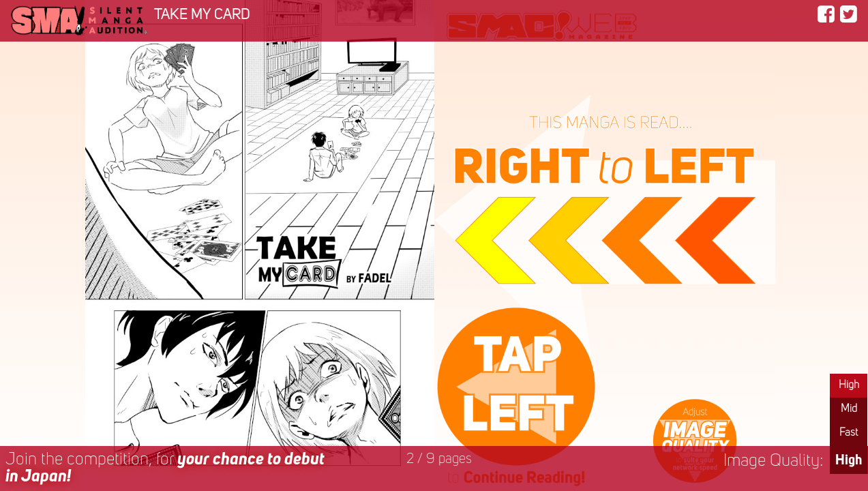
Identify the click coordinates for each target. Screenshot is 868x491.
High (849, 385)
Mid (849, 409)
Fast (849, 433)
